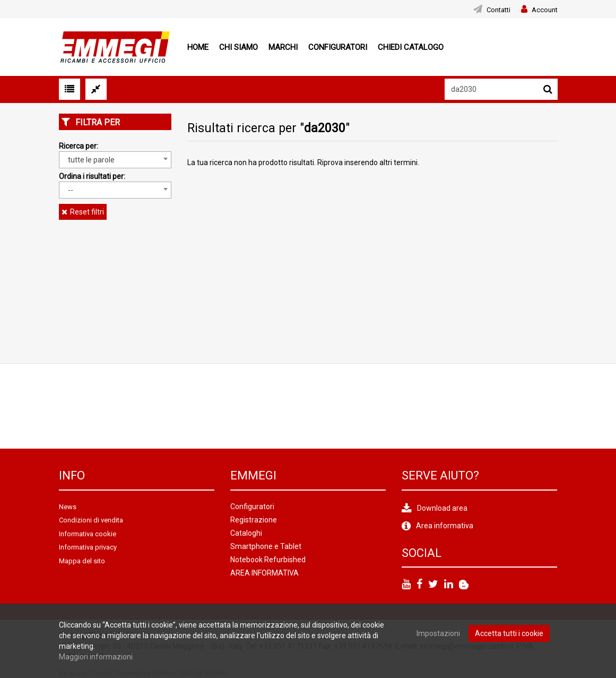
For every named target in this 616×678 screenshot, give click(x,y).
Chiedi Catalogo (411, 47)
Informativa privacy (88, 547)
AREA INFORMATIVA (264, 573)
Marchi (283, 47)
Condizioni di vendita (91, 520)
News (68, 507)
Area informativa (445, 526)
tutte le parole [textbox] (91, 160)
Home (198, 47)
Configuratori (338, 47)
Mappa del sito (82, 561)
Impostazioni (438, 633)
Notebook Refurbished (268, 560)
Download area (442, 508)
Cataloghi (246, 533)
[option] (94, 406)
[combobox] (115, 160)
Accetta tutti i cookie (509, 633)
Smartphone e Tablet (266, 546)
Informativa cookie (88, 534)
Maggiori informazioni (96, 657)
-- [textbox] (71, 190)
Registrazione (254, 520)
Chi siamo (238, 47)
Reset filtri (87, 212)
